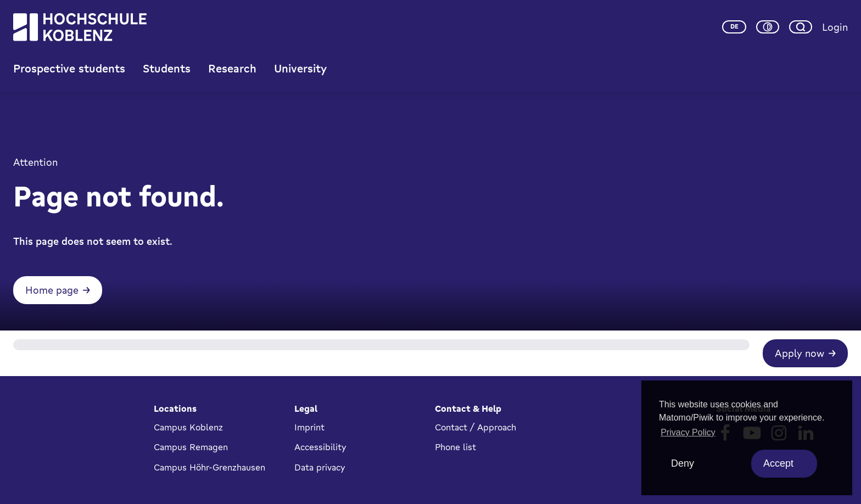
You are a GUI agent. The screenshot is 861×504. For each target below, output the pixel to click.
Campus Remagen (191, 447)
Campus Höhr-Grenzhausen (209, 467)
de (734, 26)
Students (167, 68)
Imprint (309, 427)
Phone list (455, 447)
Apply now (800, 353)
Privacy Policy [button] (688, 432)
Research (232, 68)
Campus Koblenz (188, 427)
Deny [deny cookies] (683, 463)
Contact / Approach (476, 427)
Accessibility (320, 447)
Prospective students (69, 68)
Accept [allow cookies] (778, 463)
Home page (52, 290)
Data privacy (320, 467)
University (300, 68)
